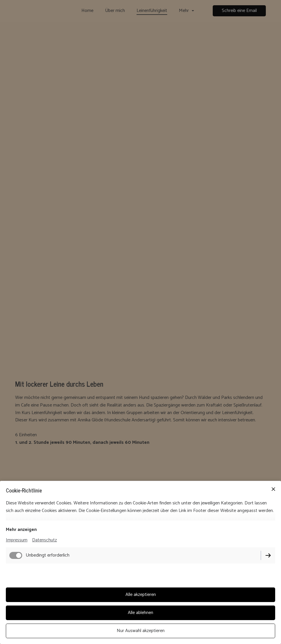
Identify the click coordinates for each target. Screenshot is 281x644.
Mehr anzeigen (21, 530)
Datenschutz (44, 540)
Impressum (17, 540)
